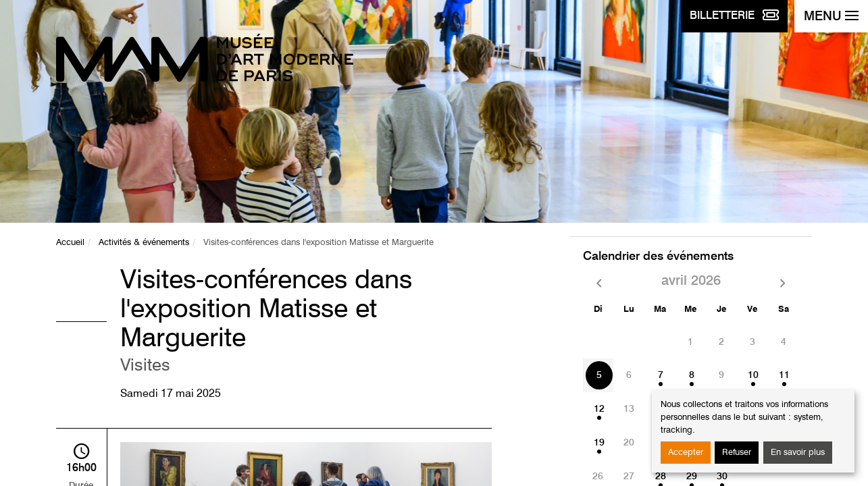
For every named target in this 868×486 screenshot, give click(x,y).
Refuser (737, 453)
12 (599, 409)
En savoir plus (798, 453)
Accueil (70, 243)
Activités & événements (144, 243)
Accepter (686, 453)
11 (784, 375)
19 (599, 443)
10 (753, 375)
